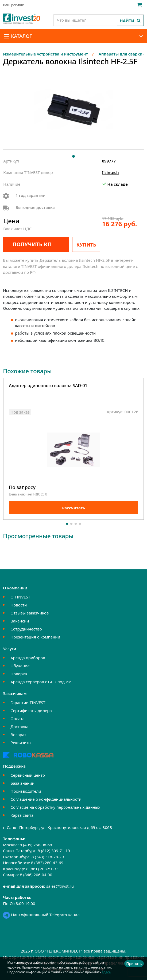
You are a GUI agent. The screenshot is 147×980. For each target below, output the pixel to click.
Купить (86, 245)
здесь (106, 972)
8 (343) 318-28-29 (48, 857)
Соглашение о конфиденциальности (46, 799)
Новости (19, 605)
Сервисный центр (28, 775)
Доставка (19, 727)
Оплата (18, 719)
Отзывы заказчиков (30, 613)
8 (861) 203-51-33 (42, 869)
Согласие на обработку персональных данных (55, 807)
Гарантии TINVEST (28, 703)
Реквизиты (21, 743)
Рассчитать (73, 508)
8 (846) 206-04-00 (36, 875)
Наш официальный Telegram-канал (41, 915)
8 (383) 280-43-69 (47, 863)
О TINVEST (20, 597)
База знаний (22, 783)
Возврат (18, 735)
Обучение (20, 666)
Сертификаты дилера (31, 711)
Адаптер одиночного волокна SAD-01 (48, 386)
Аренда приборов (28, 658)
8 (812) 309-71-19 (54, 851)
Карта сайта (22, 815)
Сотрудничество (26, 629)
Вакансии (20, 621)
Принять (134, 964)
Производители (26, 791)
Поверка (19, 674)
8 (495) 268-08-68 (36, 845)
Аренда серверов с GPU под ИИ (41, 682)
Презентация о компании (35, 637)
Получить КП (32, 244)
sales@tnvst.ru (60, 886)
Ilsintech (111, 172)
